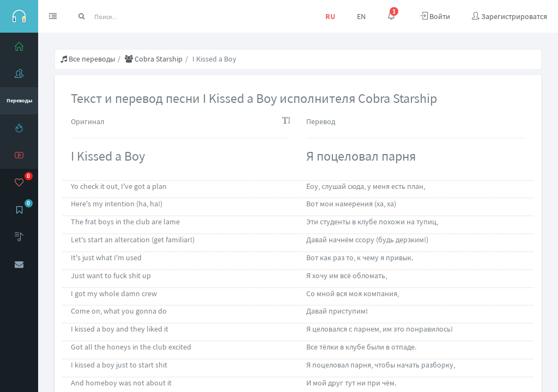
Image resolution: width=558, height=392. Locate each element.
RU (330, 16)
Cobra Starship (154, 59)
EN (361, 16)
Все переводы (88, 59)
